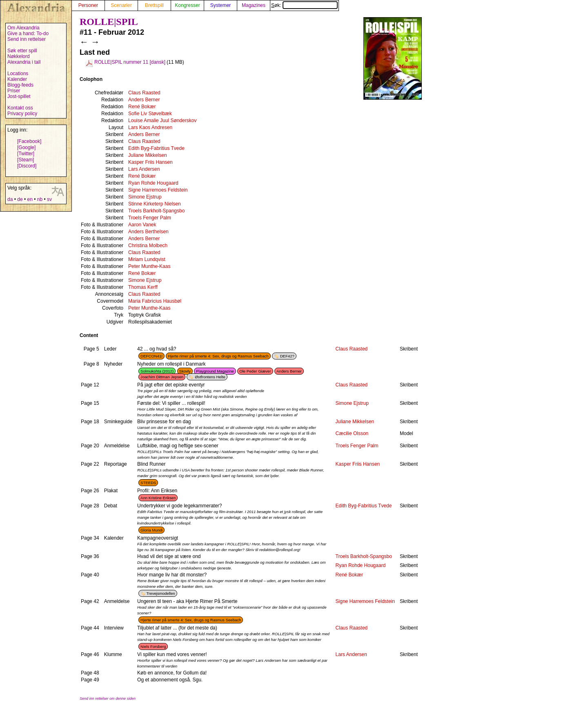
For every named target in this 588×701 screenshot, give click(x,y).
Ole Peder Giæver (255, 371)
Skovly (185, 371)
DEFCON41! (151, 356)
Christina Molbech (148, 246)
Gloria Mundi (151, 530)
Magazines (254, 5)
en (30, 199)
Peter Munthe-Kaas (149, 266)
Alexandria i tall (24, 62)
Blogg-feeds (20, 85)
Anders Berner (144, 100)
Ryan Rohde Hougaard (153, 183)
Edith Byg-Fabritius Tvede (156, 148)
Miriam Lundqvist (147, 259)
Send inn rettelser (27, 39)
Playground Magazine (215, 371)
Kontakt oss (20, 108)
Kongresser (187, 5)
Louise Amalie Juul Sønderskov (162, 121)
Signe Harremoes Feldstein (158, 190)
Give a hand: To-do (28, 33)
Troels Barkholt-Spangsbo (156, 211)
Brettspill (154, 5)
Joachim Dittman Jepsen (162, 377)
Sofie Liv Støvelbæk (150, 114)
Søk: (304, 5)
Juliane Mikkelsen (148, 155)
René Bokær (142, 107)
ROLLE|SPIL (109, 22)
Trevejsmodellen (161, 593)
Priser (14, 91)
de (20, 199)
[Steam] (26, 160)
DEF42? (287, 356)
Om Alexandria (23, 28)
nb (40, 199)
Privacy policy (22, 114)
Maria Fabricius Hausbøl (155, 301)
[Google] (26, 147)
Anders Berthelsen (148, 232)
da (10, 199)
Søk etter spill (22, 51)
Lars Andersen (144, 169)
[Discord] (27, 166)
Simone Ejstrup (145, 197)
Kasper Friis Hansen (150, 162)
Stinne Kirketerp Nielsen (155, 204)
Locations (18, 74)
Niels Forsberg (153, 646)
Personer (88, 5)
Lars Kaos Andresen (150, 127)
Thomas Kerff (143, 287)
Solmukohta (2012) (157, 371)
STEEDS (148, 483)
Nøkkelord (19, 56)
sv (49, 199)
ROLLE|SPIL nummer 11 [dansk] (130, 62)
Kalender (17, 79)
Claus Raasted (144, 93)
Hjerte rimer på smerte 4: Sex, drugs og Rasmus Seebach (218, 356)
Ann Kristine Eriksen (158, 498)
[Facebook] (29, 141)
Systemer (221, 5)
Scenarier (121, 5)
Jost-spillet (19, 96)
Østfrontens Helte (210, 377)
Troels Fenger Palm (150, 218)
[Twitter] (26, 154)
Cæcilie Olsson (352, 433)
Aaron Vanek (142, 225)
